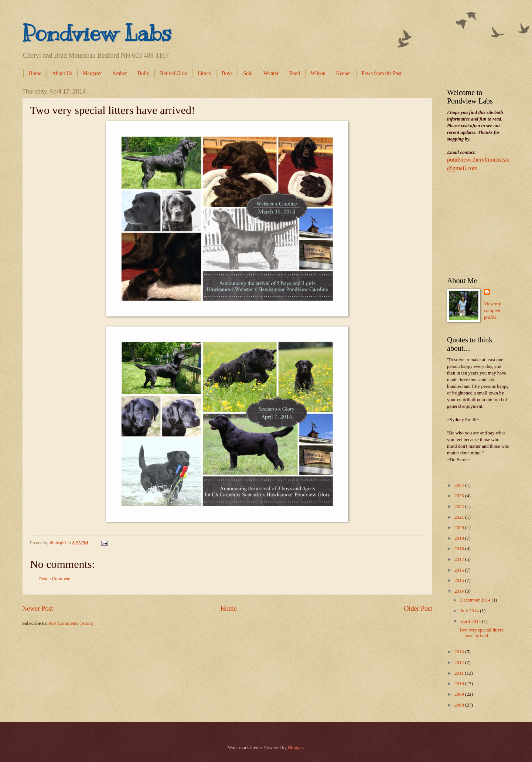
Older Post (418, 609)
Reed (295, 73)
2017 (460, 559)
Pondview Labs (97, 33)
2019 (460, 538)
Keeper (344, 73)
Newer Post (38, 609)
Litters (204, 73)
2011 (460, 673)
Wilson (318, 73)
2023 (460, 496)
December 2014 (476, 600)
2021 (460, 517)
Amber (120, 73)
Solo (248, 73)
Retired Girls (173, 73)
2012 (460, 663)
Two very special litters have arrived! (481, 633)
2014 (460, 591)
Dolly (143, 73)
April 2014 (471, 622)
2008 (460, 705)
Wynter (271, 73)
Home (35, 73)
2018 (460, 549)
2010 (460, 684)
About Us (62, 73)
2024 (460, 485)
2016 (460, 570)
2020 (460, 528)
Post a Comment (55, 579)
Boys (227, 73)
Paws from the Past (382, 73)
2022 (460, 507)
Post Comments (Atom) (71, 623)
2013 (460, 652)
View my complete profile (493, 311)
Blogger (295, 748)
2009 (460, 694)
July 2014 (470, 611)
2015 (460, 580)
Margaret (92, 73)
